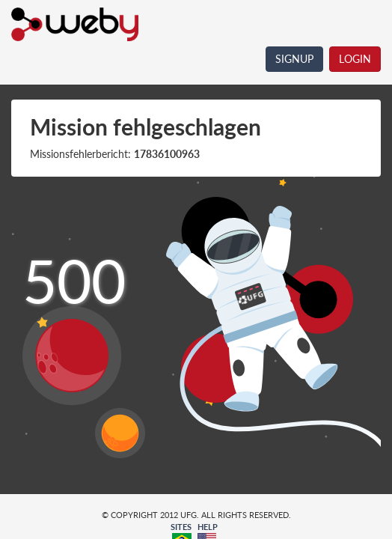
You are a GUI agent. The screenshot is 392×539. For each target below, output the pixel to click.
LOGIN (355, 59)
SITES (181, 527)
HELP (208, 527)
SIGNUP (294, 59)
